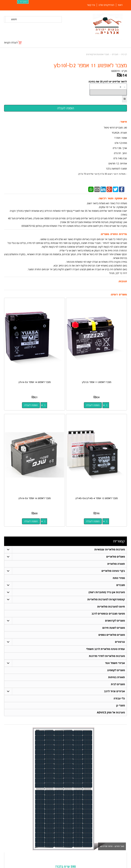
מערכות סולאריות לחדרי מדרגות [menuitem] (107, 656)
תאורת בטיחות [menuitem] (117, 677)
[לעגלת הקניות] (13, 43)
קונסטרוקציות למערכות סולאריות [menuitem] (106, 599)
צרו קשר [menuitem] (91, 5)
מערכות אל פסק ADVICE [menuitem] (111, 712)
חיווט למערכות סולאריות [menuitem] (111, 607)
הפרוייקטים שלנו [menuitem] (106, 5)
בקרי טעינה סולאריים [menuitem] (113, 571)
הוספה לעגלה (93, 405)
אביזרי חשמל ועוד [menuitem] (115, 663)
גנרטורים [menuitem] (120, 642)
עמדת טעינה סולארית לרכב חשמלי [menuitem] (105, 649)
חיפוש (14, 19)
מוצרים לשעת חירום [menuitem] (114, 628)
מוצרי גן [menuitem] (121, 705)
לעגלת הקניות (11, 43)
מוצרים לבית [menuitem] (118, 684)
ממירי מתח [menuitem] (119, 578)
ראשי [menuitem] (120, 5)
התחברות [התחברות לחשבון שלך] (23, 2)
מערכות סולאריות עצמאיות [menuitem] (110, 549)
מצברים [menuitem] (121, 585)
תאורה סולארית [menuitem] (116, 564)
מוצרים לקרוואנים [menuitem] (115, 621)
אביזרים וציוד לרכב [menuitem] (114, 691)
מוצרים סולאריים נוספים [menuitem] (112, 635)
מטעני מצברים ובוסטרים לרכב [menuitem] (108, 614)
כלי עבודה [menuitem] (119, 698)
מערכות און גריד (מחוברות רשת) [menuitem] (107, 592)
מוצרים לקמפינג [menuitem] (116, 670)
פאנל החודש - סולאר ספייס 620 (112, 846)
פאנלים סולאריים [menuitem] (116, 557)
